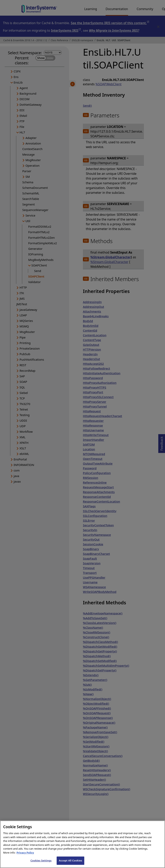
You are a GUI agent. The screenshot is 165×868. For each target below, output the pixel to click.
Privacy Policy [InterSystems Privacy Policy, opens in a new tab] (25, 856)
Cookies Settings (41, 864)
